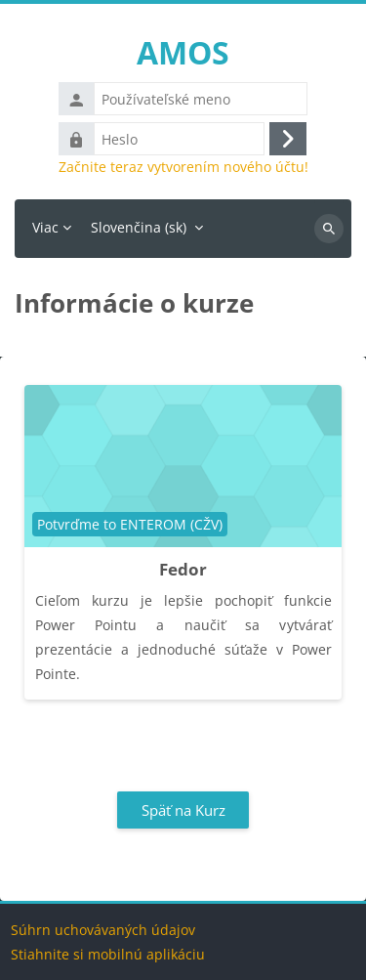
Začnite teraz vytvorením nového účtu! (183, 167)
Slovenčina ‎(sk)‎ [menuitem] (139, 227)
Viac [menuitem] (45, 227)
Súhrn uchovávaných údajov (103, 930)
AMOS (183, 52)
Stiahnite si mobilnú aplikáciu (108, 954)
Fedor (183, 569)
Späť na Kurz (183, 810)
